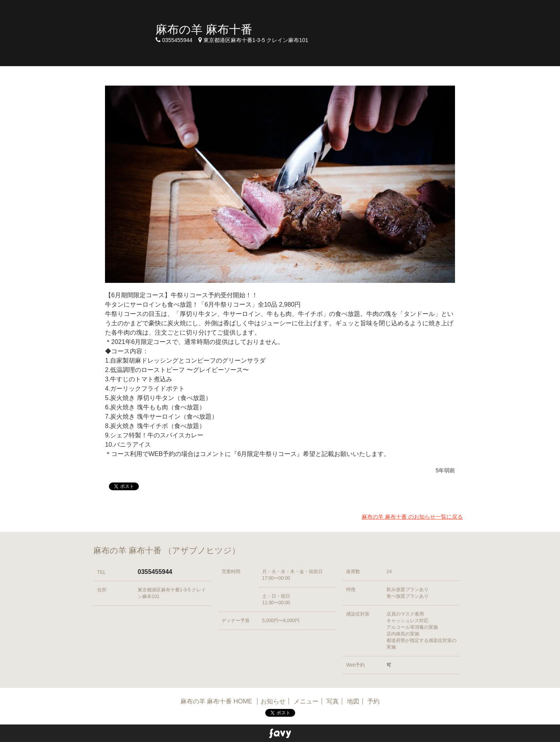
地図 (353, 701)
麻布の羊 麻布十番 (204, 29)
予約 (373, 701)
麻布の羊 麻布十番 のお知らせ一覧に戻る (412, 517)
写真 (332, 701)
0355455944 (155, 572)
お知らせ (273, 701)
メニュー (306, 701)
